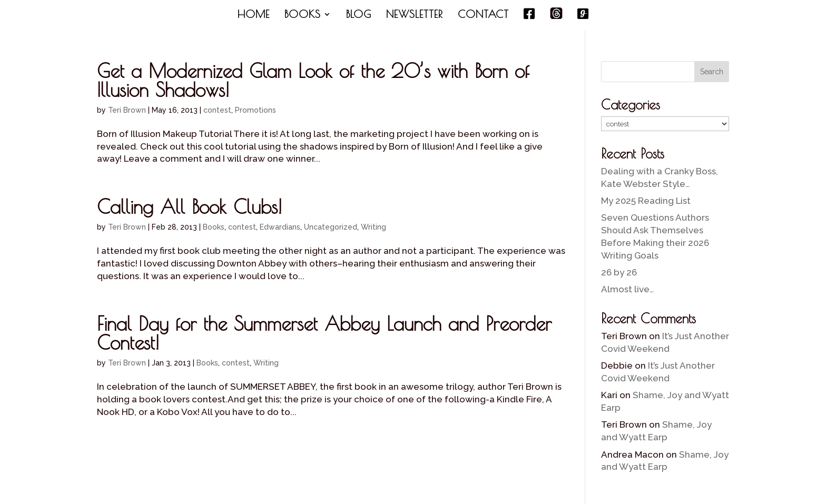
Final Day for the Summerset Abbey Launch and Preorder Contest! (324, 333)
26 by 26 (619, 272)
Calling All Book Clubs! (189, 206)
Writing (373, 227)
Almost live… (628, 289)
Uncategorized (331, 227)
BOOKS (303, 15)
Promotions (255, 110)
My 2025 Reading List (646, 201)
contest (217, 110)
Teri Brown (127, 110)
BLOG (359, 15)
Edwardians (280, 227)
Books (214, 227)
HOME (254, 15)
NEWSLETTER (415, 15)
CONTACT (483, 15)
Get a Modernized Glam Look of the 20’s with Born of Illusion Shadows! (313, 80)
